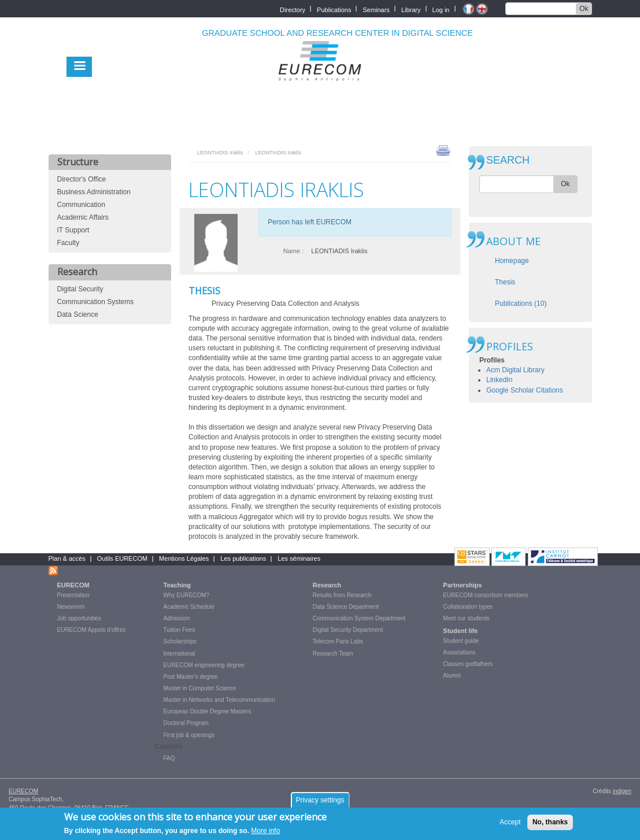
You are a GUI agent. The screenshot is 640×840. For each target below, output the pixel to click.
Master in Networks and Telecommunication (219, 700)
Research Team (333, 654)
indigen (622, 791)
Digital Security (80, 289)
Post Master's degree (191, 677)
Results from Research (342, 595)
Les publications (243, 558)
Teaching (177, 585)
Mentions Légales (184, 558)
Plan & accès (67, 558)
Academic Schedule (189, 607)
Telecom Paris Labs (338, 641)
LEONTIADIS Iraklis (220, 153)
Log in (441, 9)
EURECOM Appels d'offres (92, 630)
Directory (293, 9)
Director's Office (82, 179)
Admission (177, 618)
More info (265, 834)
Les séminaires (299, 558)
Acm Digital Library (515, 370)
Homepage (512, 261)
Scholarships (180, 641)
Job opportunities (79, 618)
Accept (510, 825)
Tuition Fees (180, 630)
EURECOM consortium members (485, 595)
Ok (584, 9)
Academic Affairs (83, 217)
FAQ (169, 758)
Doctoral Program (186, 723)
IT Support (73, 230)
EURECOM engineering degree (204, 665)
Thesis (505, 282)
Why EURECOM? (186, 595)
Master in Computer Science (200, 688)
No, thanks (550, 825)
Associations (459, 652)
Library (411, 9)
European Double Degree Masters (208, 711)
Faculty (69, 243)
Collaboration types (468, 607)
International (180, 654)
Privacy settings (320, 803)
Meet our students (466, 618)
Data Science (78, 314)
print (443, 150)
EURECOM (73, 585)
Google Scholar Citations (525, 390)
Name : (293, 251)
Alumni (452, 676)
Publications (334, 9)
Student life (460, 631)
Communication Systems (96, 302)
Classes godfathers (468, 664)
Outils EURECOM (122, 558)
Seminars (376, 9)
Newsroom (71, 607)
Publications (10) (521, 304)
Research (327, 585)
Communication (81, 205)
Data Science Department (346, 607)
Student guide (461, 641)
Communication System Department (359, 618)
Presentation (73, 595)
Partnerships (462, 585)
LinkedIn (499, 380)
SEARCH (508, 160)
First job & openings (189, 735)
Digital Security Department (348, 630)
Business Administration (94, 192)
